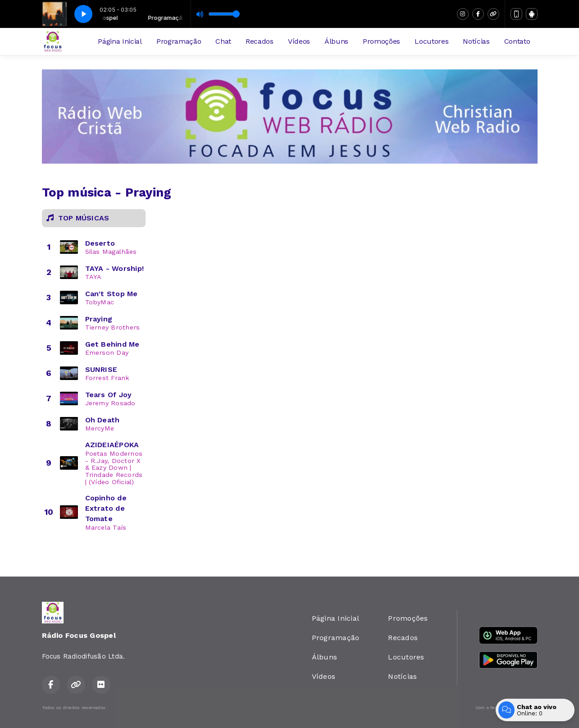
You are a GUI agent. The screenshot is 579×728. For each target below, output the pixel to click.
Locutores (431, 41)
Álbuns (336, 41)
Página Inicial (120, 41)
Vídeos (299, 41)
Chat (223, 41)
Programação (179, 41)
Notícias (476, 41)
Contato (517, 41)
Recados (260, 41)
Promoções (381, 41)
